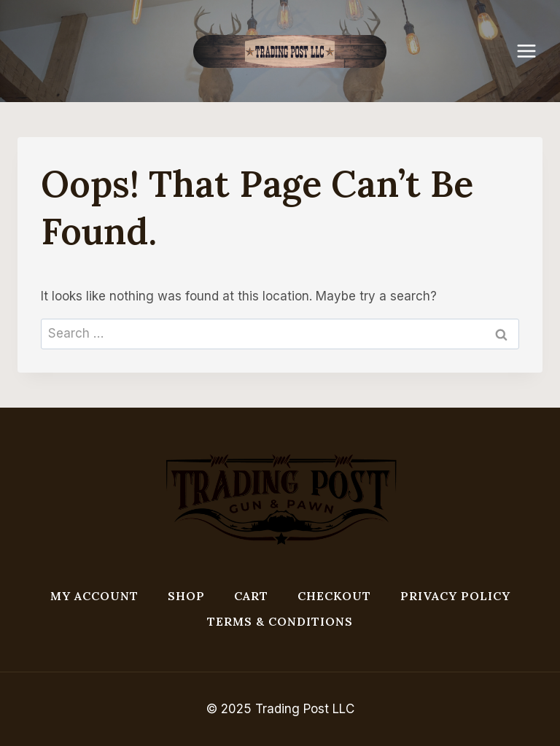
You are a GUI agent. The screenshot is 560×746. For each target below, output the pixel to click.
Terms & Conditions (280, 621)
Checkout (334, 596)
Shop (186, 596)
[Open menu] (534, 51)
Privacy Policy (455, 596)
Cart (251, 596)
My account (94, 596)
